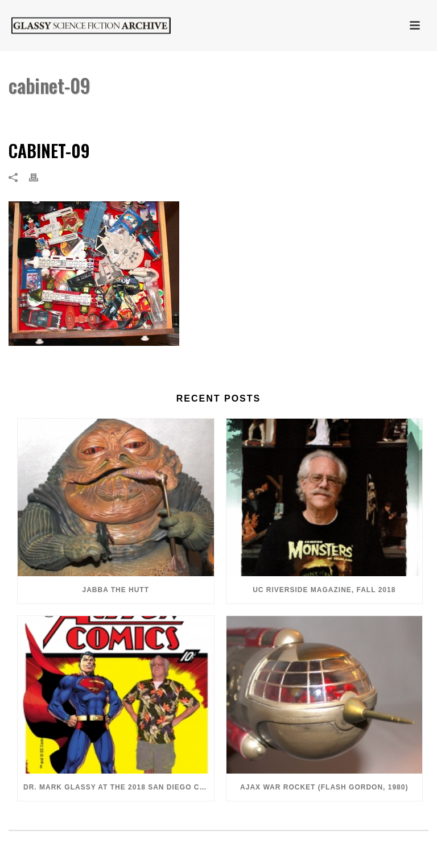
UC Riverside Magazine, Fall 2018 (324, 590)
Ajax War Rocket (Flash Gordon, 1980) (324, 787)
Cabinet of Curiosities (329, 115)
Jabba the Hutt (116, 590)
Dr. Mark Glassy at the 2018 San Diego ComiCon (119, 787)
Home (269, 115)
